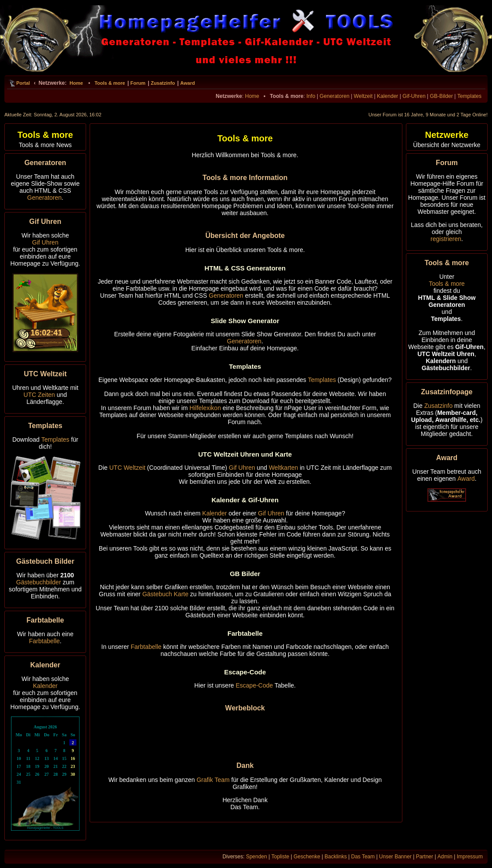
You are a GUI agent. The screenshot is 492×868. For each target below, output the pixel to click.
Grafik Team (213, 780)
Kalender (387, 96)
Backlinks (336, 857)
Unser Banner (395, 857)
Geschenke (307, 857)
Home (76, 83)
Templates (469, 96)
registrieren (446, 239)
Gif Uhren (45, 242)
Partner (425, 857)
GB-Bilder (441, 96)
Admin (445, 857)
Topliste (280, 857)
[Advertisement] (245, 732)
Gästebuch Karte (165, 594)
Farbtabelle (44, 641)
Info (311, 96)
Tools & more (110, 83)
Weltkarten (284, 468)
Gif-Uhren (414, 96)
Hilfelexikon (205, 408)
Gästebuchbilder (39, 582)
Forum (138, 83)
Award (187, 83)
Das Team (363, 857)
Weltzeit (363, 96)
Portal (23, 83)
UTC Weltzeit (127, 468)
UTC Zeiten (40, 395)
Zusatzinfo (163, 83)
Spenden (257, 857)
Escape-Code (255, 685)
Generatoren (335, 96)
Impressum (470, 857)
